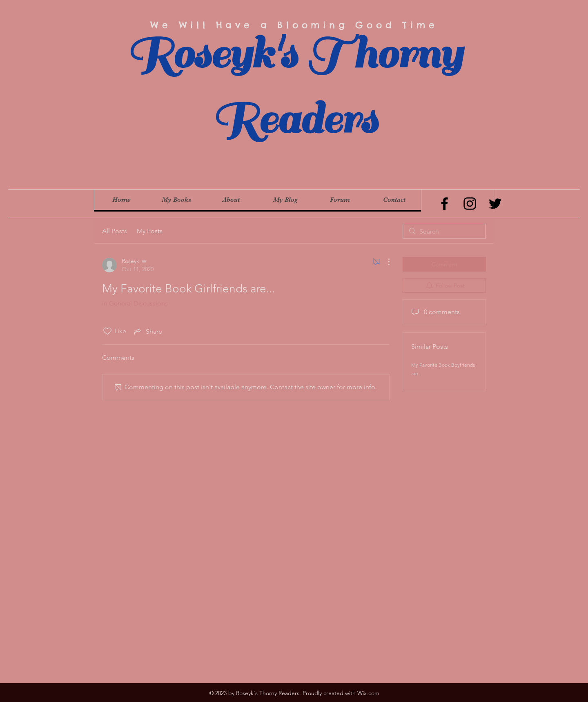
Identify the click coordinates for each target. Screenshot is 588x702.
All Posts (115, 231)
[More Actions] (385, 262)
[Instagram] (470, 204)
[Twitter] (495, 204)
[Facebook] (444, 204)
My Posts (150, 231)
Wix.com (368, 693)
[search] (444, 231)
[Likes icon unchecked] (107, 331)
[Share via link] (147, 331)
